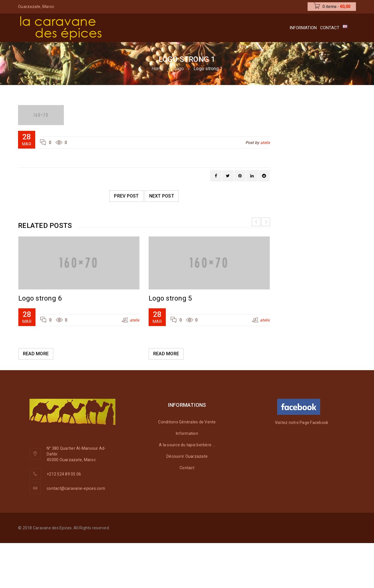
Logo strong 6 (40, 298)
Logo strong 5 (170, 298)
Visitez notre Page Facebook (302, 423)
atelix (265, 143)
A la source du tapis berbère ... (187, 445)
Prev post (126, 196)
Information (187, 433)
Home (158, 69)
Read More (36, 354)
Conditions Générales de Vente (187, 422)
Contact (187, 468)
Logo (179, 69)
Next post (162, 196)
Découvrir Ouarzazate (187, 456)
